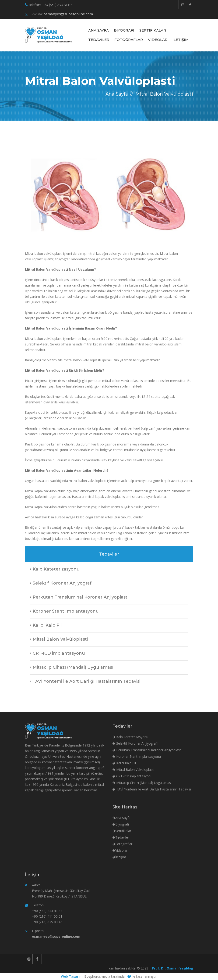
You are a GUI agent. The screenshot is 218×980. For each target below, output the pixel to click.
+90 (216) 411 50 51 (47, 916)
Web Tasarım (72, 976)
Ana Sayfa (98, 30)
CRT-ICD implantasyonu (57, 653)
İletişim (181, 40)
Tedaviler (99, 40)
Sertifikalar (153, 30)
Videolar (158, 40)
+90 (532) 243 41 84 (57, 5)
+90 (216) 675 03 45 (47, 922)
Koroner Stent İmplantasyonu (64, 611)
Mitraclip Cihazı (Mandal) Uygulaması (71, 667)
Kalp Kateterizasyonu (55, 569)
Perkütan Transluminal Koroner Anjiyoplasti (79, 597)
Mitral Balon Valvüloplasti (59, 639)
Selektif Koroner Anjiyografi (61, 583)
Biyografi (124, 30)
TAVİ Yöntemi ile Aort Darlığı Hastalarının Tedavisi (85, 681)
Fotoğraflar (129, 40)
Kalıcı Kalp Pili (46, 625)
